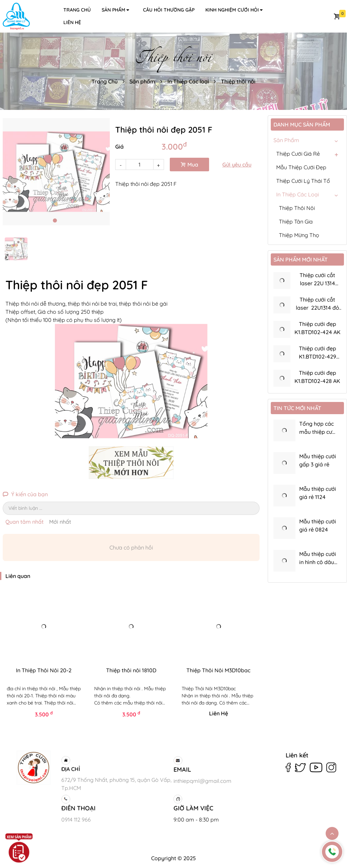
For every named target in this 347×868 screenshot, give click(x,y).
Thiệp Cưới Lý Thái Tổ (303, 181)
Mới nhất (60, 522)
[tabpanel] (56, 172)
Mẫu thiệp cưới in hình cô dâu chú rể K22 (318, 562)
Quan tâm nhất (25, 522)
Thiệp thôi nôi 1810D (131, 670)
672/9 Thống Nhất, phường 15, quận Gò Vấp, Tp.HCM (116, 784)
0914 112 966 (76, 819)
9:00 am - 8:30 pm (196, 819)
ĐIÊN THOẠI (78, 808)
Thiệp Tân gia (296, 221)
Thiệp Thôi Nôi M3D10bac (218, 670)
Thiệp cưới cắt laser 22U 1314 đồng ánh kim (317, 283)
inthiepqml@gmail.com (202, 781)
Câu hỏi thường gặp (169, 10)
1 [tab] (55, 220)
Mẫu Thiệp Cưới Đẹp (301, 167)
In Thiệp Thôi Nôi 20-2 (44, 670)
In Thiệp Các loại (188, 81)
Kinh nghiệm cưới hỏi (234, 10)
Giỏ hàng (337, 16)
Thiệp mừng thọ (299, 235)
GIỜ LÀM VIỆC (193, 808)
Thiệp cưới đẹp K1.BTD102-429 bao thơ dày (318, 356)
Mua (189, 165)
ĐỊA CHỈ (71, 769)
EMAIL (182, 769)
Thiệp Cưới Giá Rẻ (298, 154)
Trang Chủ (105, 81)
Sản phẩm (116, 10)
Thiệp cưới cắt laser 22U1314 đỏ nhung (318, 308)
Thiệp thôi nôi (238, 81)
